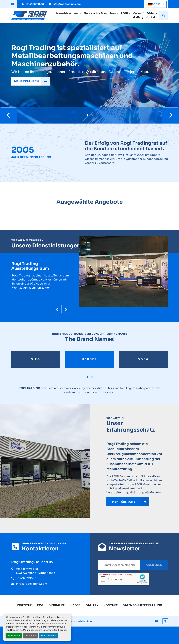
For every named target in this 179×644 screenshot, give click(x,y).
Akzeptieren (14, 636)
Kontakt (151, 17)
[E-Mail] (119, 565)
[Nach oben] (165, 621)
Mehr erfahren (48, 636)
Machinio (86, 621)
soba (143, 359)
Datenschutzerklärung (54, 630)
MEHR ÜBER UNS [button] (131, 502)
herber (90, 359)
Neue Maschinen (68, 13)
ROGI (124, 13)
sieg (36, 359)
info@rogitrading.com (67, 4)
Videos (152, 13)
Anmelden (154, 565)
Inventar (24, 605)
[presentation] (8, 115)
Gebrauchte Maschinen (100, 13)
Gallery (138, 17)
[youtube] (13, 4)
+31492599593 (35, 4)
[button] (69, 13)
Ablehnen (31, 636)
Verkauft (139, 13)
